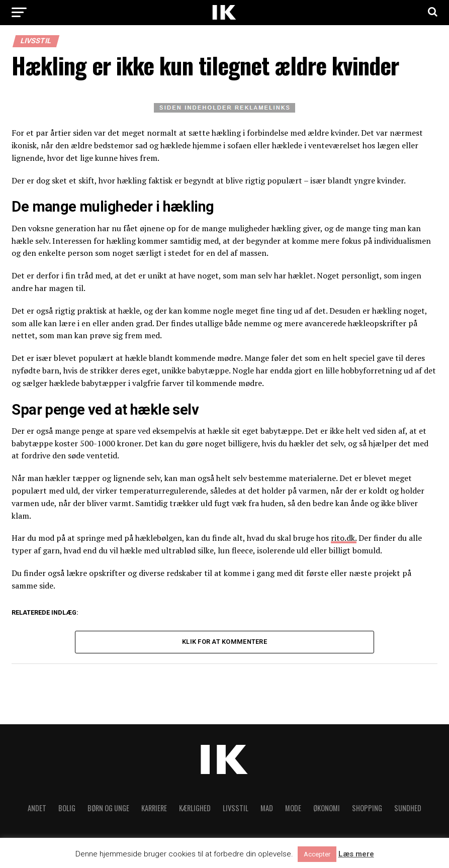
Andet (37, 808)
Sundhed (408, 808)
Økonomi (327, 808)
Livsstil (236, 808)
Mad (267, 808)
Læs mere (356, 854)
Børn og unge (108, 808)
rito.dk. (344, 538)
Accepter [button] (317, 854)
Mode (293, 808)
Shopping (367, 808)
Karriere (154, 808)
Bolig (67, 808)
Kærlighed (195, 808)
